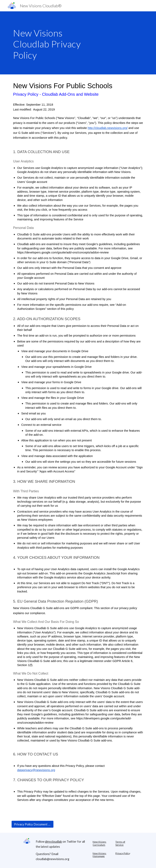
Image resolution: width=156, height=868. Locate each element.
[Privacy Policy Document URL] (32, 824)
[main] (55, 43)
